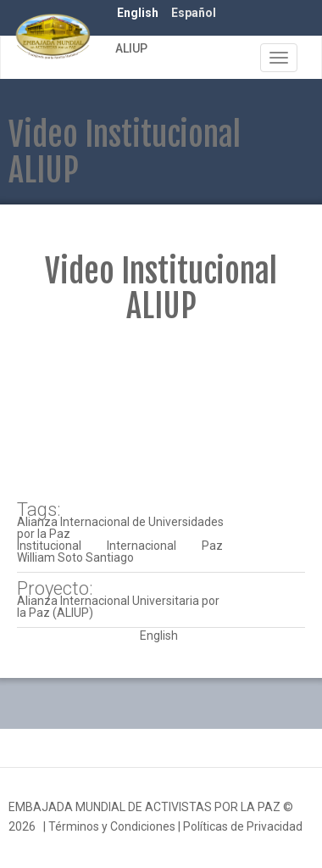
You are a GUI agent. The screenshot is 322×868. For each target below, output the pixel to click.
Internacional (142, 546)
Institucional (49, 546)
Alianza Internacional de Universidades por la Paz (120, 528)
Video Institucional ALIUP (161, 289)
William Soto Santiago (75, 557)
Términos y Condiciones (112, 826)
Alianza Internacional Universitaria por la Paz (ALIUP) (118, 607)
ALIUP (131, 48)
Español (194, 13)
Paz (212, 546)
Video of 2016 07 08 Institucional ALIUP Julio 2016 (161, 413)
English (138, 13)
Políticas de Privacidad (243, 826)
